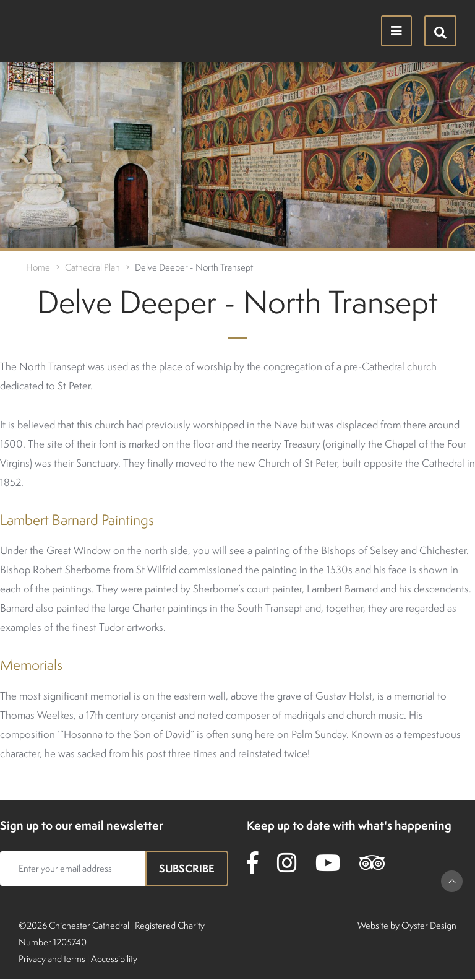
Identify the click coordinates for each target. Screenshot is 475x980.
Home (38, 267)
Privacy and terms (52, 959)
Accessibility (114, 959)
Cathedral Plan (92, 267)
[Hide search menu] (440, 31)
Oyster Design (429, 925)
